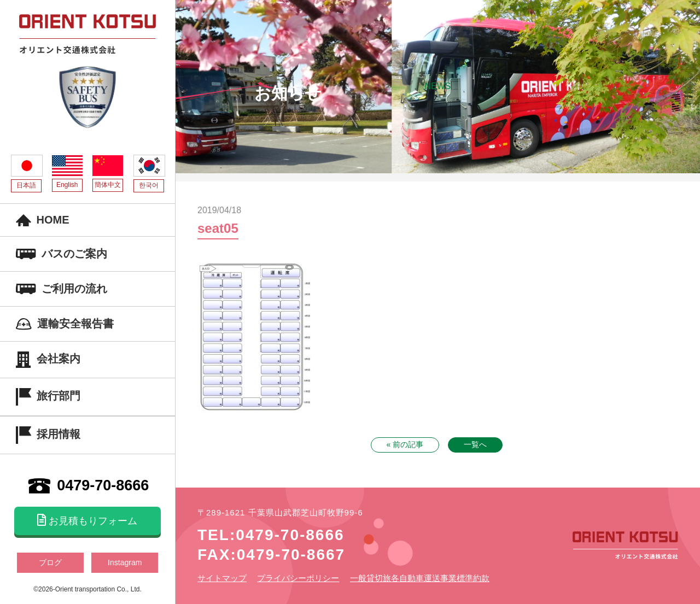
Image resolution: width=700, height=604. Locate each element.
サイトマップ (222, 578)
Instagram (125, 562)
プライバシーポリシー (298, 578)
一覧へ (475, 444)
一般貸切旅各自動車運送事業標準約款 (420, 578)
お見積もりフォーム (87, 520)
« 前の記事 (405, 444)
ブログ (50, 562)
